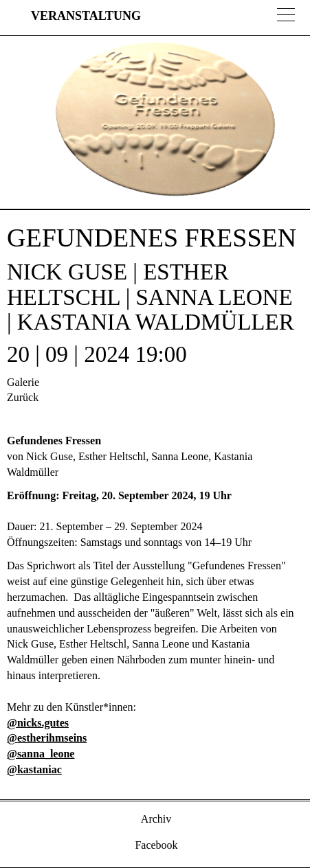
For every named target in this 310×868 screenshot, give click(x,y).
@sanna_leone (41, 754)
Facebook (155, 845)
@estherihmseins (47, 738)
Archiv (155, 819)
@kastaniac (34, 769)
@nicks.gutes (38, 723)
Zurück (23, 397)
